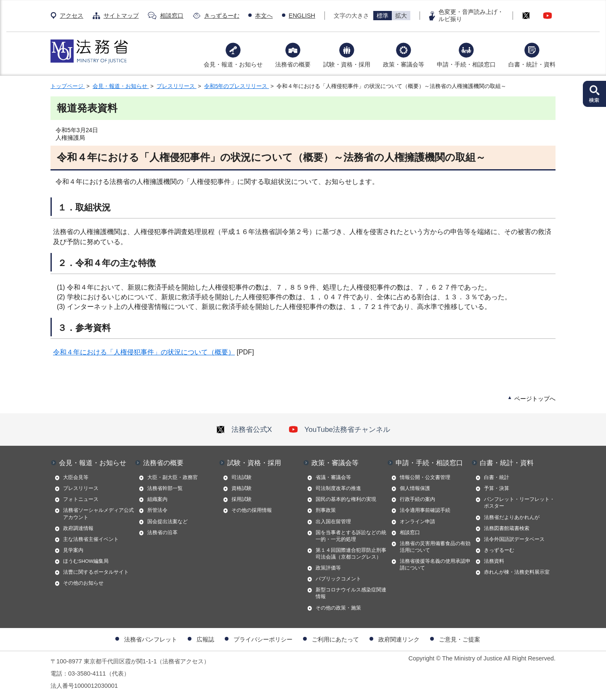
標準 (383, 16)
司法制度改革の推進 (338, 488)
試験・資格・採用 (347, 64)
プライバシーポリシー (263, 639)
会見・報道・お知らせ (233, 64)
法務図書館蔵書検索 (507, 528)
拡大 (401, 16)
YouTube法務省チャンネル (339, 429)
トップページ (68, 86)
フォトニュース (81, 499)
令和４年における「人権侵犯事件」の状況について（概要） (144, 352)
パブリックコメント (338, 579)
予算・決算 (497, 488)
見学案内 (73, 550)
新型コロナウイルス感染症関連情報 (351, 593)
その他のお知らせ (83, 583)
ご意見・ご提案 (460, 639)
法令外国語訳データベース (514, 539)
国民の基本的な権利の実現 (346, 499)
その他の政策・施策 (338, 608)
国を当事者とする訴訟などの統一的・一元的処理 (351, 536)
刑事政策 (326, 510)
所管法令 (157, 510)
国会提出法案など (167, 522)
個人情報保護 (415, 488)
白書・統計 (497, 477)
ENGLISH (302, 16)
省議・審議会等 (333, 477)
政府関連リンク (399, 639)
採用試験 (242, 499)
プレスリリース (177, 86)
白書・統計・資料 (532, 64)
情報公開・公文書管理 (425, 477)
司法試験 (242, 477)
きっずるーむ (222, 16)
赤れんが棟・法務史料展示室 (517, 572)
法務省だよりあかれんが (512, 517)
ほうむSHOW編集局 (86, 561)
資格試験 (242, 488)
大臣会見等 (76, 477)
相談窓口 (172, 16)
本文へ (264, 16)
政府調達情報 (78, 528)
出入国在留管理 (333, 522)
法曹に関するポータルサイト (96, 572)
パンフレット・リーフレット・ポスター (519, 503)
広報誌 (205, 639)
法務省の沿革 (162, 532)
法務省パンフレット (151, 639)
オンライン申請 (417, 522)
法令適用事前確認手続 (425, 510)
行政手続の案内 (417, 499)
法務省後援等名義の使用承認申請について (435, 564)
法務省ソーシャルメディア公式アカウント (98, 514)
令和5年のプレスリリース (237, 86)
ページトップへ (535, 399)
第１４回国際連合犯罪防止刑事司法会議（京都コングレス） (351, 554)
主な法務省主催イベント (91, 539)
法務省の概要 (293, 64)
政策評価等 (328, 568)
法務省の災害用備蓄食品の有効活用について (435, 547)
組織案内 (157, 499)
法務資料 (494, 561)
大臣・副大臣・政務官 (173, 477)
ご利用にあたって (335, 639)
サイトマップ (121, 16)
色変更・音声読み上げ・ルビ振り (471, 15)
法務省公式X (244, 429)
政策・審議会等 (404, 64)
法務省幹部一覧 (165, 488)
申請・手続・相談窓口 (466, 64)
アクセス (72, 16)
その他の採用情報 (252, 510)
